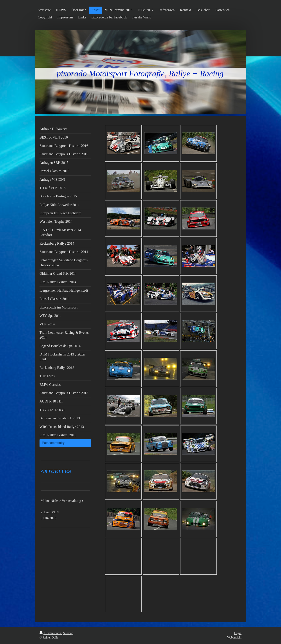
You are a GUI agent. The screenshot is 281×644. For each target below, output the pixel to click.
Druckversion (51, 633)
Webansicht (234, 638)
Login (238, 633)
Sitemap (68, 633)
